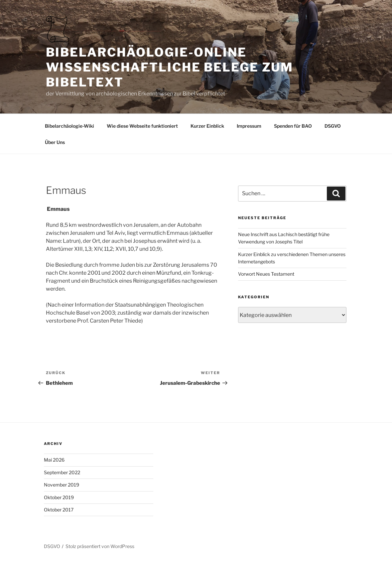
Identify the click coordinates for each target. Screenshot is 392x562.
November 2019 (62, 485)
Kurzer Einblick (207, 126)
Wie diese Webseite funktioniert (142, 126)
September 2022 (62, 472)
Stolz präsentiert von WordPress (100, 546)
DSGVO (333, 126)
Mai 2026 (54, 460)
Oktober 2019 (59, 497)
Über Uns (55, 142)
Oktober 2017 (59, 510)
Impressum (249, 126)
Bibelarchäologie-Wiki (69, 126)
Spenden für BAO (293, 126)
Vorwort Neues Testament (266, 274)
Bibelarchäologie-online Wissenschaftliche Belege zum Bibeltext (170, 67)
